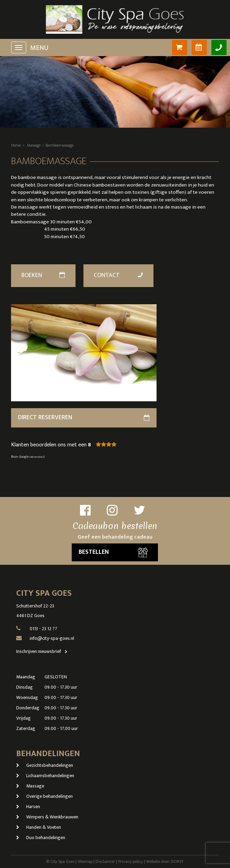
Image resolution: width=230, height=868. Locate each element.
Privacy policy (131, 861)
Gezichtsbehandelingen (45, 765)
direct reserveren (84, 417)
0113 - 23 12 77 (43, 629)
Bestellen (113, 552)
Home (16, 145)
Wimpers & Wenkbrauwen (47, 817)
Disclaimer (105, 861)
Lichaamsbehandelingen (45, 776)
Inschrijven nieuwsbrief (43, 651)
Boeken (43, 275)
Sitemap (85, 861)
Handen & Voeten (39, 827)
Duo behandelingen (41, 838)
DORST (177, 861)
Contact (119, 275)
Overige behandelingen (44, 796)
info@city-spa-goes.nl (52, 638)
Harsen (28, 807)
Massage (34, 145)
